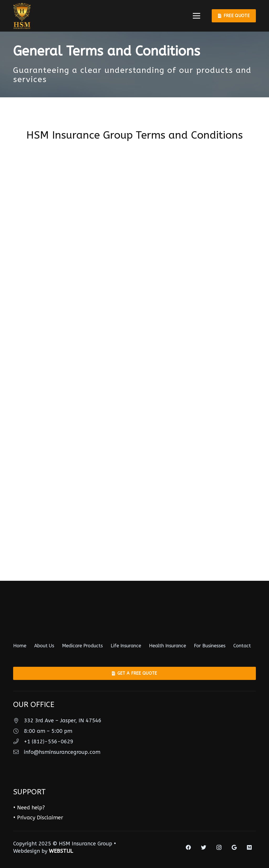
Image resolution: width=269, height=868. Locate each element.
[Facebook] (188, 847)
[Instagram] (219, 847)
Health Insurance (167, 646)
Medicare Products (82, 646)
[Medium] (249, 847)
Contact (242, 646)
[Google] (234, 847)
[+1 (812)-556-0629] (19, 742)
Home (20, 646)
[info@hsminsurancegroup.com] (19, 752)
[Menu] (196, 16)
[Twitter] (204, 847)
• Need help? (29, 808)
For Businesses (210, 646)
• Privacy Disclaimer (38, 818)
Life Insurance (126, 646)
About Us (44, 646)
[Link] (22, 16)
